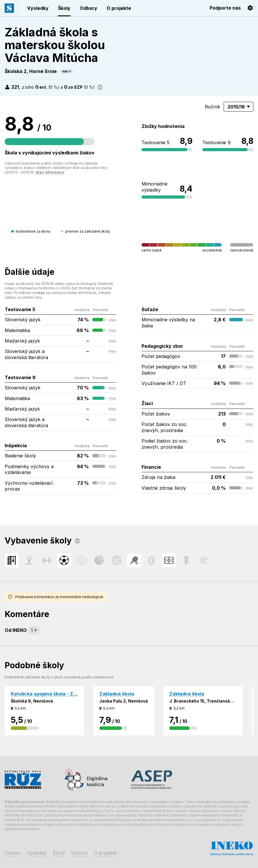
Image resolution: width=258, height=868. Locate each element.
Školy (64, 8)
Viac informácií (50, 172)
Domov (13, 853)
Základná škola (117, 694)
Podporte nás (225, 8)
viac (65, 71)
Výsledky (38, 8)
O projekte (119, 8)
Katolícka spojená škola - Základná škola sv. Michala (71, 694)
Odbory (89, 8)
